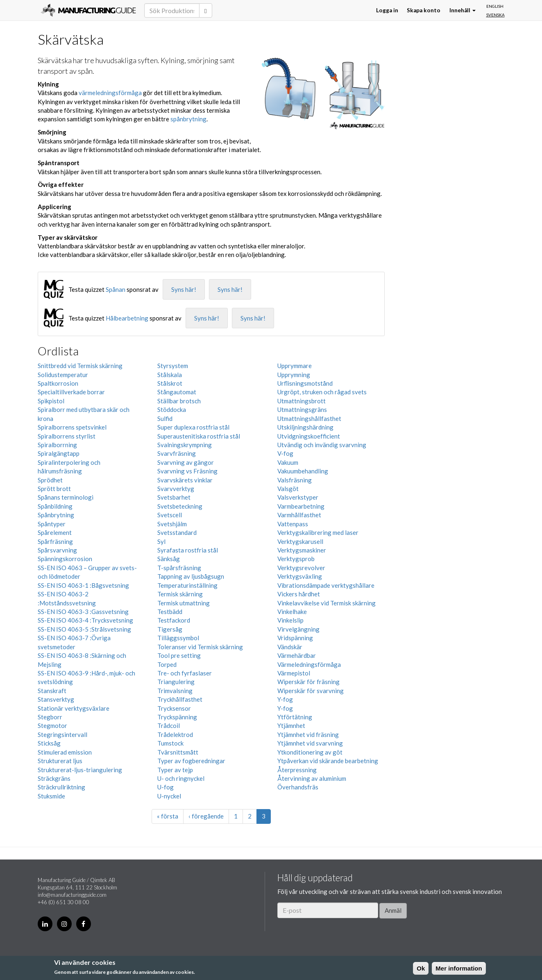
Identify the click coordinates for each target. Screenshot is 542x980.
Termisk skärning (180, 594)
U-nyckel (169, 796)
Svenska (496, 15)
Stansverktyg (56, 699)
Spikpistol (51, 401)
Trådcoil (169, 725)
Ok (421, 968)
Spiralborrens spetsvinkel (72, 427)
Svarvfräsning (177, 453)
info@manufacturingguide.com (72, 895)
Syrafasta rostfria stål (188, 550)
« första (168, 816)
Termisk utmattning (184, 603)
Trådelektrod (175, 734)
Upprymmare (295, 366)
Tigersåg (170, 629)
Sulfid (165, 418)
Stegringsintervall (62, 734)
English (495, 6)
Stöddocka (172, 409)
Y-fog (285, 699)
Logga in (387, 10)
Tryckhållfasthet (180, 699)
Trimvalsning (175, 691)
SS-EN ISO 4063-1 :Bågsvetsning (83, 585)
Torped (167, 664)
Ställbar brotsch (179, 401)
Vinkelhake (292, 612)
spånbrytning (188, 119)
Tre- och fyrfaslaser (185, 673)
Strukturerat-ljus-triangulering (80, 770)
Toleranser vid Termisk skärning (200, 647)
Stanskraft (52, 691)
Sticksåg (49, 743)
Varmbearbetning (301, 506)
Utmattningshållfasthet (309, 418)
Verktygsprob (296, 559)
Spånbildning (55, 506)
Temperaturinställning (187, 585)
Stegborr (50, 717)
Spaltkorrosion (58, 383)
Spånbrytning (56, 515)
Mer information (459, 968)
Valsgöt (288, 489)
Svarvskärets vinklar (185, 480)
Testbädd (170, 612)
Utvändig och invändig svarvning (322, 445)
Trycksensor (174, 708)
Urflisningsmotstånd (305, 383)
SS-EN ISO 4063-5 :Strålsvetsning (84, 629)
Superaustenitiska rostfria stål (199, 436)
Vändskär (290, 647)
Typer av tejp (175, 770)
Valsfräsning (295, 480)
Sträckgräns (54, 778)
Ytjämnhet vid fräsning (308, 734)
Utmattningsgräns (302, 409)
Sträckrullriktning (61, 787)
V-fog (285, 453)
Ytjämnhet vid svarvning (310, 743)
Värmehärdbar (297, 655)
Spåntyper (52, 524)
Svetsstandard (177, 532)
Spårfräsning (55, 541)
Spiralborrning (57, 445)
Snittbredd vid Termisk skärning (80, 366)
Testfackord (174, 620)
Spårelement (55, 532)
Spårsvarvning (57, 550)
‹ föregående (206, 816)
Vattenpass (293, 524)
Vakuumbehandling (303, 471)
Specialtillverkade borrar (71, 392)
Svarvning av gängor (186, 462)
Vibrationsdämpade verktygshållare (326, 585)
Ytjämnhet (291, 725)
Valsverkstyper (298, 497)
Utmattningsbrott (302, 401)
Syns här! (184, 289)
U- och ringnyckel (181, 778)
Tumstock (170, 743)
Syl (161, 541)
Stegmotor (52, 725)
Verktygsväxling (300, 576)
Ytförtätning (295, 717)
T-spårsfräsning (179, 568)
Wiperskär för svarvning (311, 691)
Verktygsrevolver (301, 568)
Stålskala (170, 375)
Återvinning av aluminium (312, 778)
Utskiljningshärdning (305, 427)
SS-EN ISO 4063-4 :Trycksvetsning (85, 620)
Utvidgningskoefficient (309, 436)
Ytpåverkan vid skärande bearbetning (328, 761)
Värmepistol (294, 673)
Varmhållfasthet (299, 515)
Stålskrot (170, 383)
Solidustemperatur (63, 375)
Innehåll (463, 10)
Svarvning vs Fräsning (187, 471)
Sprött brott (54, 489)
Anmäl (393, 910)
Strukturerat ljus (60, 761)
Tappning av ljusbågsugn (191, 576)
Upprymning (294, 375)
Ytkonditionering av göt (310, 752)
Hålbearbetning (127, 318)
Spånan (116, 289)
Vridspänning (295, 638)
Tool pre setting (179, 655)
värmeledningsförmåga (110, 93)
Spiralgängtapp (59, 453)
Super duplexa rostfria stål (193, 427)
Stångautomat (177, 392)
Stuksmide (51, 796)
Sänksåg (169, 559)
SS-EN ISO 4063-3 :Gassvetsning (83, 612)
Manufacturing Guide (88, 10)
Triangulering (176, 682)
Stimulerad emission (65, 752)
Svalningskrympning (185, 445)
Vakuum (288, 462)
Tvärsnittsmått (178, 752)
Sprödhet (50, 480)
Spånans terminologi (66, 497)
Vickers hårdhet (299, 594)
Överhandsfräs (298, 787)
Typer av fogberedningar (191, 761)
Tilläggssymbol (178, 638)
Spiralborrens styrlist (67, 436)
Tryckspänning (177, 717)
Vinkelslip (290, 620)
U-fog (166, 787)
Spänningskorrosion (65, 559)
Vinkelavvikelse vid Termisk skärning (327, 603)
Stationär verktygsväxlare (74, 708)
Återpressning (297, 770)
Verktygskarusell (300, 541)
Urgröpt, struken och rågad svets (322, 392)
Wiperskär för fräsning (308, 682)
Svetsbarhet (174, 497)
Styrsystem (173, 366)
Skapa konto (424, 10)
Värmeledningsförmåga (309, 664)
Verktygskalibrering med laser (318, 532)
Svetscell (170, 515)
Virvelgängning (298, 629)
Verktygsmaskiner (302, 550)
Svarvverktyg (176, 489)
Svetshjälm (172, 524)
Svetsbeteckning (180, 506)
